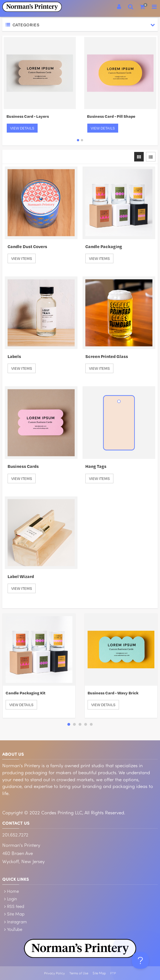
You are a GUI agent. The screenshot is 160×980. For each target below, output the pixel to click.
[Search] (131, 7)
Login (12, 899)
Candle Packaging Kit (26, 693)
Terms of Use (79, 973)
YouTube (15, 929)
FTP (113, 973)
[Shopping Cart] (143, 7)
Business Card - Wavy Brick (113, 693)
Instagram (17, 922)
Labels (14, 356)
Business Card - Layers (28, 116)
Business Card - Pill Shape (111, 116)
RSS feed (16, 906)
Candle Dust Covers (27, 246)
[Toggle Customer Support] (140, 960)
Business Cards (23, 466)
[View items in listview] (151, 157)
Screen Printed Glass (107, 356)
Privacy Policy (54, 973)
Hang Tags (96, 466)
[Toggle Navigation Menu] (154, 7)
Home (13, 891)
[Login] (119, 7)
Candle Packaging (104, 246)
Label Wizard (21, 576)
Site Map (16, 914)
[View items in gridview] (139, 157)
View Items (22, 258)
